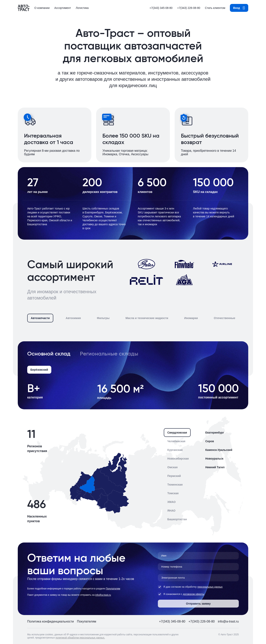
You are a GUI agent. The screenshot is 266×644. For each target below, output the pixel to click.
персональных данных (210, 587)
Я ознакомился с (170, 594)
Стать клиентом (215, 8)
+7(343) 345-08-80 (161, 8)
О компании (42, 8)
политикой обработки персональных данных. (80, 638)
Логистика (82, 8)
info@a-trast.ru (103, 595)
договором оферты (194, 594)
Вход (236, 8)
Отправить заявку (198, 604)
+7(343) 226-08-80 (189, 8)
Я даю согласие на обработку (177, 587)
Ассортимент (63, 8)
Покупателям (113, 589)
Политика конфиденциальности (51, 621)
